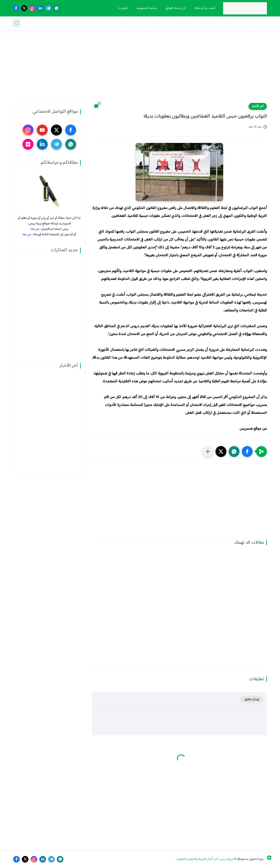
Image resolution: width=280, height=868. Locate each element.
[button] (247, 452)
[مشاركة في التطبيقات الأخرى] (208, 452)
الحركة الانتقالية (210, 23)
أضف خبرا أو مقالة (205, 8)
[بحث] (16, 23)
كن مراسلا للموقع (176, 8)
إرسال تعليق (252, 699)
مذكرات (242, 23)
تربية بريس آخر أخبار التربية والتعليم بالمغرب (204, 859)
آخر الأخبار (258, 106)
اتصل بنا (123, 8)
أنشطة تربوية (150, 23)
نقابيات (228, 23)
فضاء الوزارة (259, 23)
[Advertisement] (140, 69)
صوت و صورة (129, 23)
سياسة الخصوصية (147, 8)
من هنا (35, 229)
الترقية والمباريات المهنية (179, 23)
